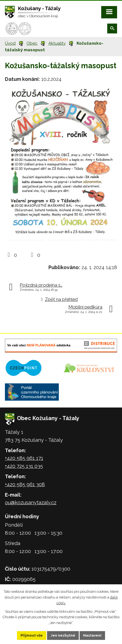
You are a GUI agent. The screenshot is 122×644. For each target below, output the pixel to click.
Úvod (10, 43)
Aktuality (57, 43)
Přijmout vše (32, 635)
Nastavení (92, 635)
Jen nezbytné (63, 635)
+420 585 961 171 (24, 458)
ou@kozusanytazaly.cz (31, 502)
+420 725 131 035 (24, 466)
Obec (32, 43)
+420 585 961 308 (25, 484)
